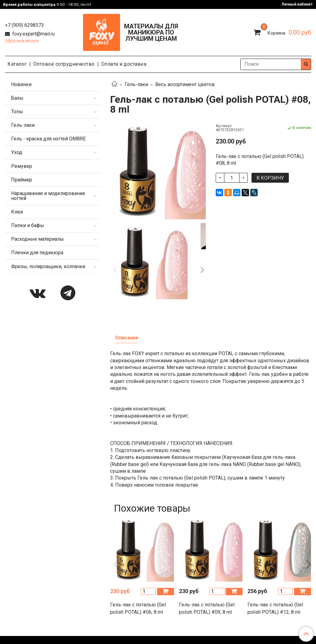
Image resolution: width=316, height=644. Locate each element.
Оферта (141, 580)
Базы (17, 98)
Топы (17, 112)
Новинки (21, 84)
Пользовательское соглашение (190, 580)
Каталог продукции (158, 596)
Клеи (17, 212)
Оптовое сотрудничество (64, 64)
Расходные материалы (37, 239)
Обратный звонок (22, 41)
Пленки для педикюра (37, 253)
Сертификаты (246, 580)
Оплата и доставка (124, 64)
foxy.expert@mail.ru (33, 34)
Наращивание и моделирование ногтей (48, 196)
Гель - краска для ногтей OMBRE (48, 139)
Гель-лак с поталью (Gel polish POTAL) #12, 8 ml (275, 541)
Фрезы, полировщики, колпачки (48, 266)
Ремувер (22, 166)
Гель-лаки (136, 84)
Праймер (22, 180)
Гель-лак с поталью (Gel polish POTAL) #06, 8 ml (138, 541)
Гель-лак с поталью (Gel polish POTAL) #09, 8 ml (207, 541)
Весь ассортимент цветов (185, 84)
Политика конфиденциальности (91, 580)
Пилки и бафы (28, 225)
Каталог (17, 64)
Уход (17, 152)
